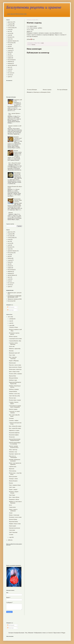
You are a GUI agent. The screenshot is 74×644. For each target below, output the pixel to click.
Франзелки (12, 469)
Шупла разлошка (13, 477)
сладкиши (10, 24)
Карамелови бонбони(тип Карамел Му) (15, 383)
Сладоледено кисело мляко (15, 339)
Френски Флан (12, 376)
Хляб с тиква (12, 487)
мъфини (10, 58)
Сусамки (11, 535)
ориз (9, 54)
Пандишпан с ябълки (14, 499)
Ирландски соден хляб (14, 353)
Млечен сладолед (13, 336)
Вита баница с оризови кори (18, 173)
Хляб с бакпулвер (13, 532)
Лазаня (11, 513)
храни (9, 77)
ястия (9, 30)
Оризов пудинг (13, 526)
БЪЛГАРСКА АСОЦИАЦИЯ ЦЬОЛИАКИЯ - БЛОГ (15, 297)
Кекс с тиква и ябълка (14, 497)
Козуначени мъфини (14, 435)
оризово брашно (12, 65)
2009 (9, 540)
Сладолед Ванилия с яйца (15, 341)
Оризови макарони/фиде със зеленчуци (15, 443)
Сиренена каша (13, 467)
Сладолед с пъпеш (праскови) (13, 344)
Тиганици (11, 418)
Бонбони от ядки (13, 380)
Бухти (10, 505)
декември (12, 319)
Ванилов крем (12, 363)
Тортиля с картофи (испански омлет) (14, 447)
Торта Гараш (12, 495)
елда (9, 45)
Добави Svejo (31, 39)
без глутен (10, 73)
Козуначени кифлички (14, 433)
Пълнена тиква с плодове (15, 400)
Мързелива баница (13, 522)
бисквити (10, 37)
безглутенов (11, 43)
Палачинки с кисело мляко (15, 517)
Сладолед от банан (13, 327)
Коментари (10, 310)
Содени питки (12, 507)
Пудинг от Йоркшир (14, 361)
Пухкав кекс (12, 437)
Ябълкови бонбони (13, 378)
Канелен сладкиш (13, 409)
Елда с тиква (12, 355)
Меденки (11, 213)
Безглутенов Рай (12, 301)
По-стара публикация (62, 90)
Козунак (16, 151)
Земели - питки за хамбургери (13, 510)
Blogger (63, 633)
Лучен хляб (12, 346)
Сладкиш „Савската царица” (14, 403)
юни (10, 321)
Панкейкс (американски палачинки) (15, 460)
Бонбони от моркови (14, 389)
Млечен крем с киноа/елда (15, 369)
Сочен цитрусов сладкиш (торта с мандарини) (15, 406)
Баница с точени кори (14, 515)
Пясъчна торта (12, 398)
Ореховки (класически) (14, 528)
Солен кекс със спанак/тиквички (14, 412)
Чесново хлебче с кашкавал (15, 374)
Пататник (11, 351)
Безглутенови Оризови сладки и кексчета (18, 200)
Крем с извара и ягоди (14, 372)
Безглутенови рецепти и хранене (34, 7)
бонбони (10, 48)
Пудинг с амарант (13, 490)
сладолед (33, 45)
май (10, 323)
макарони (10, 63)
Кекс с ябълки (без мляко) (15, 163)
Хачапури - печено (13, 479)
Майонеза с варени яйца (15, 349)
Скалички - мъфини (14, 421)
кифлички (10, 62)
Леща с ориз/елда (13, 450)
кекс (9, 31)
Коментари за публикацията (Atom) (42, 92)
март (11, 537)
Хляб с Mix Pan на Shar (14, 396)
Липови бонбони (13, 391)
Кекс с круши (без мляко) (15, 428)
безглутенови (11, 60)
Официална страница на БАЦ (15, 299)
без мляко (10, 26)
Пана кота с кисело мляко (15, 365)
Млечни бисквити (13, 481)
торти (9, 39)
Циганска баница (13, 519)
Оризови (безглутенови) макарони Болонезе (15, 440)
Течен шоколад (13, 471)
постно (9, 33)
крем (9, 46)
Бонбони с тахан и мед (14, 394)
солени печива (11, 28)
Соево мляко (12, 530)
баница (9, 52)
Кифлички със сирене (14, 430)
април (11, 325)
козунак (10, 56)
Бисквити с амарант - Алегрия (14, 492)
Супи (9, 71)
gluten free (10, 22)
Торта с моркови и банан (15, 485)
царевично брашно (12, 41)
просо (9, 67)
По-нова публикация (32, 90)
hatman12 (51, 633)
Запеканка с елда (13, 452)
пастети (10, 75)
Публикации (11, 307)
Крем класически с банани (15, 367)
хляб (9, 35)
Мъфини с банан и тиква (15, 524)
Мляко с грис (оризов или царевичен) (15, 464)
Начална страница (47, 90)
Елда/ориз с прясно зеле (15, 454)
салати (9, 69)
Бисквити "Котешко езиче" (18, 138)
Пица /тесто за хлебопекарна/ (13, 457)
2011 (9, 317)
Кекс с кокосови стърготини (13, 358)
